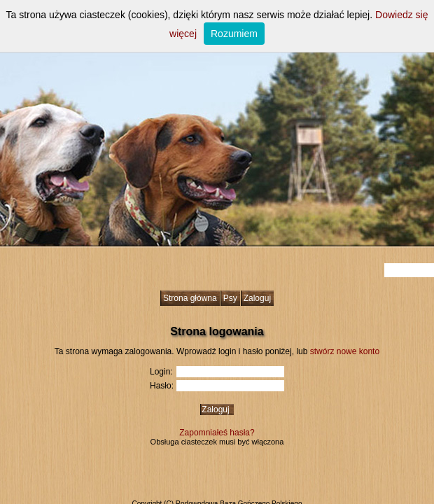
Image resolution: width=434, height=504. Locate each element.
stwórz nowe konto (345, 351)
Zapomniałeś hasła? (217, 433)
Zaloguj (257, 298)
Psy (230, 298)
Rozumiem (234, 34)
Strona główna (190, 298)
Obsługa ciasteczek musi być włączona (217, 442)
